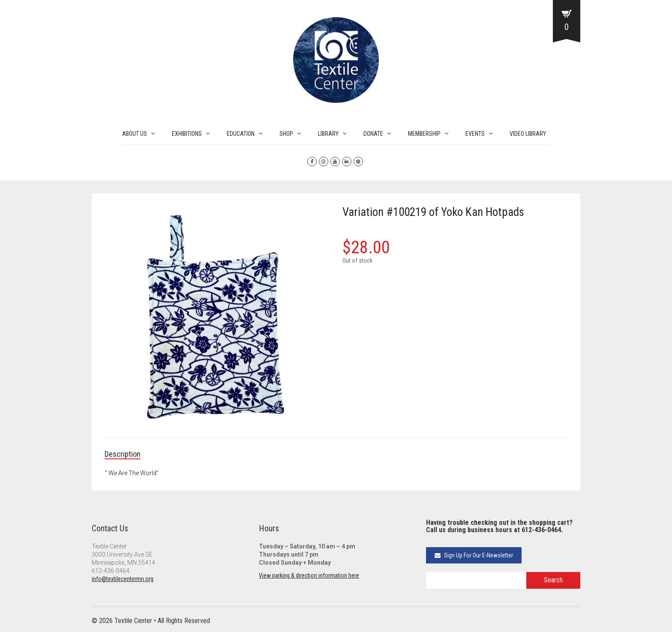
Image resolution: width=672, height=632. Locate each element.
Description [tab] (123, 454)
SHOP (286, 134)
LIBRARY (328, 134)
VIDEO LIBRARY (528, 134)
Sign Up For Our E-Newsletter (474, 555)
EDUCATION (241, 134)
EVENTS (475, 134)
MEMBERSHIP (424, 134)
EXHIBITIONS (187, 134)
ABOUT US (135, 134)
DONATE (373, 134)
